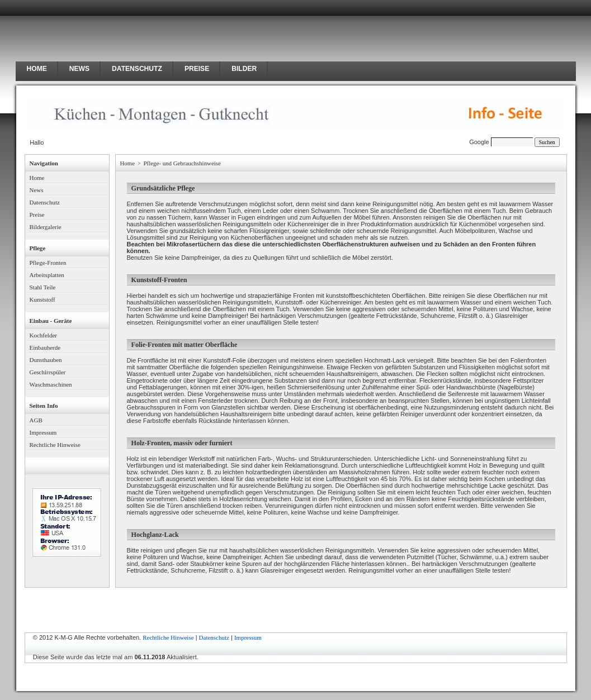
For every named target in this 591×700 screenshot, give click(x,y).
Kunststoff (42, 299)
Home (37, 178)
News (37, 190)
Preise (37, 215)
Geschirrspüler (48, 372)
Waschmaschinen (51, 384)
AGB (36, 420)
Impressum (43, 432)
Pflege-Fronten (48, 263)
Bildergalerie (46, 227)
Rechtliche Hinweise (55, 445)
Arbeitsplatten (47, 275)
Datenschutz (45, 202)
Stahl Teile (43, 287)
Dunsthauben (46, 360)
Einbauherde (45, 347)
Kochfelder (43, 335)
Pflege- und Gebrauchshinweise (182, 163)
